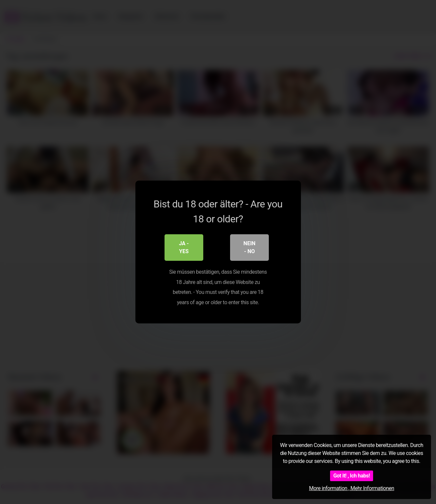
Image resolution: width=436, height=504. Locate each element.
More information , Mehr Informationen (351, 488)
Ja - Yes (184, 248)
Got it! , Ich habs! (352, 476)
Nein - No (249, 248)
